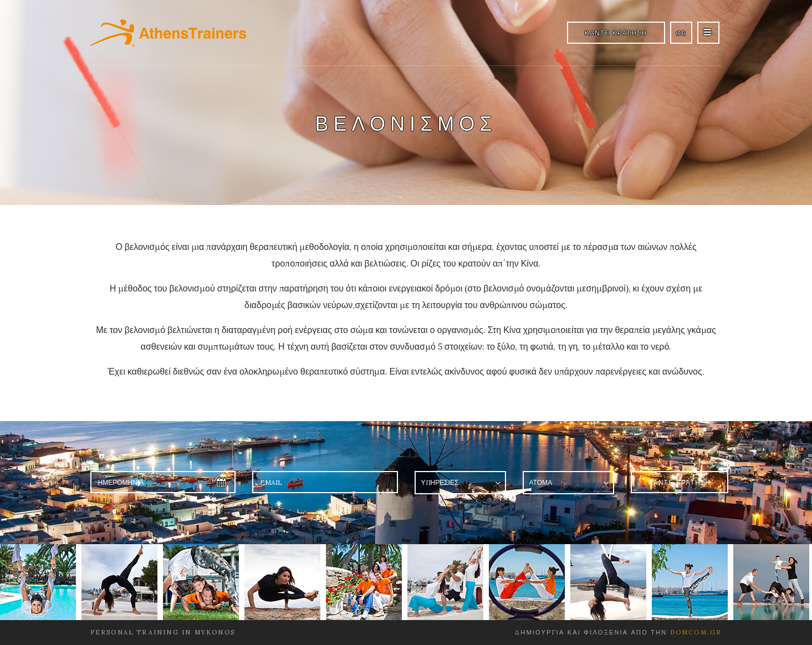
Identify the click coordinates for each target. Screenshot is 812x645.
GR (681, 33)
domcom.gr (696, 632)
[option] (41, 582)
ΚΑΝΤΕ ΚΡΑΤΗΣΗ (616, 33)
